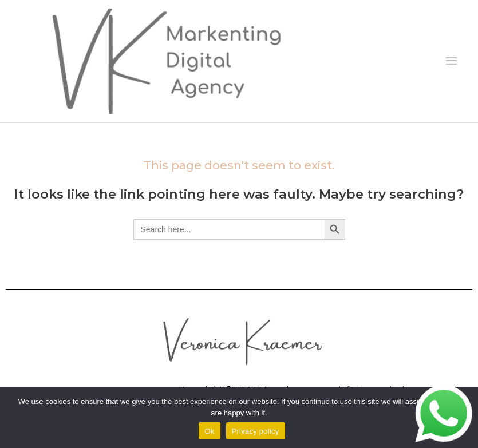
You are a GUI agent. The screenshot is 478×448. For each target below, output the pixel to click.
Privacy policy (256, 431)
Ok (209, 431)
